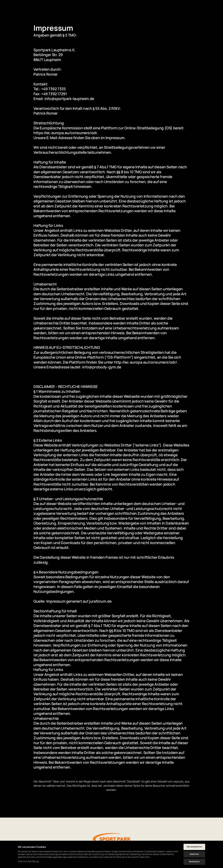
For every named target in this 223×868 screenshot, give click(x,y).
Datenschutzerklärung (28, 861)
